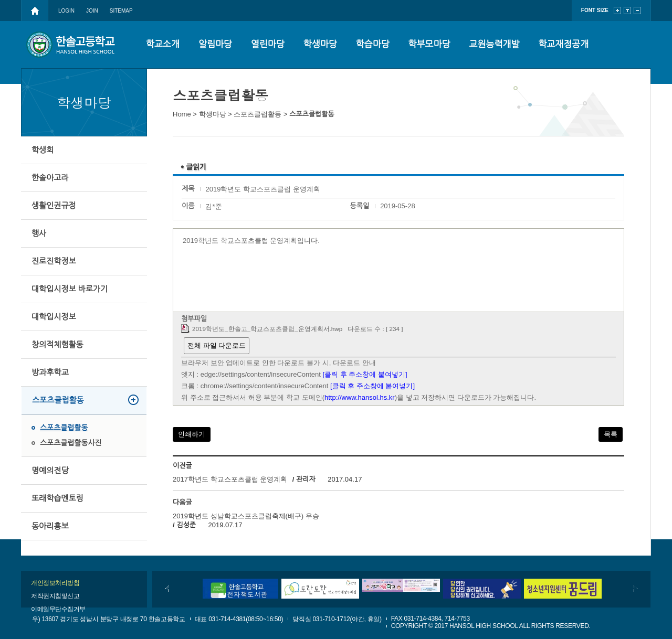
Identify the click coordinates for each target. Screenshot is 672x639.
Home (182, 114)
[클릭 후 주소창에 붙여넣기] (365, 374)
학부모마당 (429, 44)
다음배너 (636, 589)
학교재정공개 (563, 44)
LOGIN (66, 11)
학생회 (43, 150)
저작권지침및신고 (55, 596)
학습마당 (373, 44)
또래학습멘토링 (57, 498)
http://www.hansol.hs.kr (360, 397)
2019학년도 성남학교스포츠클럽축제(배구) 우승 (246, 516)
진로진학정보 (54, 261)
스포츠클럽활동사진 (71, 443)
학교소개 (163, 44)
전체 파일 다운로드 (217, 345)
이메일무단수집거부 (58, 609)
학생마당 (320, 44)
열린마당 (268, 44)
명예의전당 (50, 470)
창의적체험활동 (57, 344)
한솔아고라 (50, 178)
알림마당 (215, 44)
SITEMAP (121, 11)
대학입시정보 (54, 317)
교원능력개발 (495, 44)
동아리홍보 (50, 526)
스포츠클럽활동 (58, 400)
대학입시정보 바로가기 (70, 289)
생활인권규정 (54, 205)
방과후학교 (50, 372)
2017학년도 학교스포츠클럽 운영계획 (230, 479)
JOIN (92, 11)
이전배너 (167, 589)
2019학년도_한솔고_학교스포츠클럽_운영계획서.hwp (267, 329)
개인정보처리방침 (55, 583)
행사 (39, 233)
